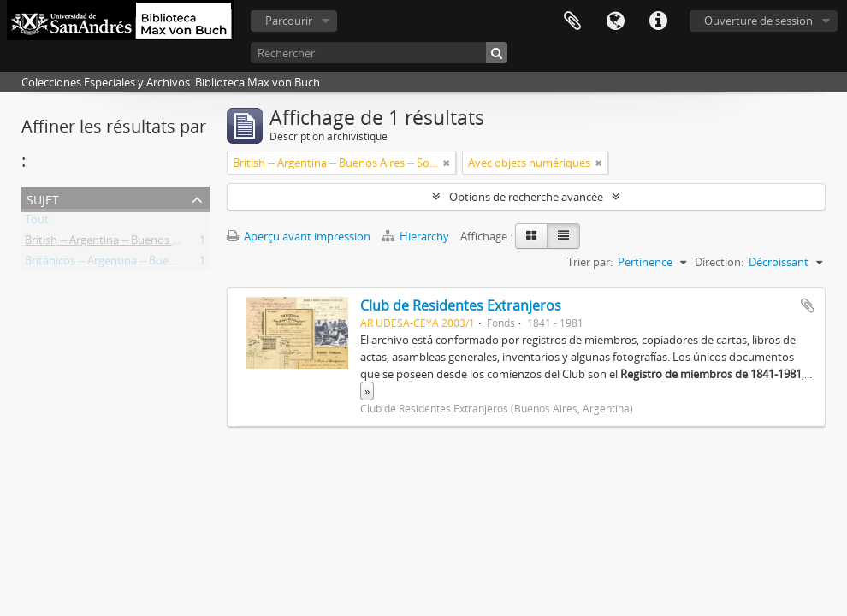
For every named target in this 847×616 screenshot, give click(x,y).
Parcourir (289, 21)
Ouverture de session (758, 21)
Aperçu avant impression (299, 236)
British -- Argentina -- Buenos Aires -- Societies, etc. (151, 243)
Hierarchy (417, 236)
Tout (37, 222)
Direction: (719, 262)
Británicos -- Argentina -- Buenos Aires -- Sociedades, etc (165, 264)
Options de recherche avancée (526, 197)
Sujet (43, 198)
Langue (615, 21)
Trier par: (590, 262)
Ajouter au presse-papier (808, 305)
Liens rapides (658, 21)
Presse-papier (572, 21)
